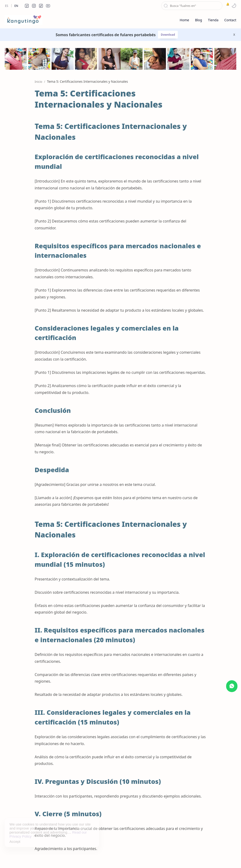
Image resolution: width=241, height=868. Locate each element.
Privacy (140, 857)
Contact (157, 857)
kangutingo (25, 857)
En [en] (16, 6)
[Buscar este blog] (192, 6)
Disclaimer (121, 857)
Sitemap (101, 857)
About (173, 857)
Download (168, 35)
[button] (27, 6)
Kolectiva (58, 857)
